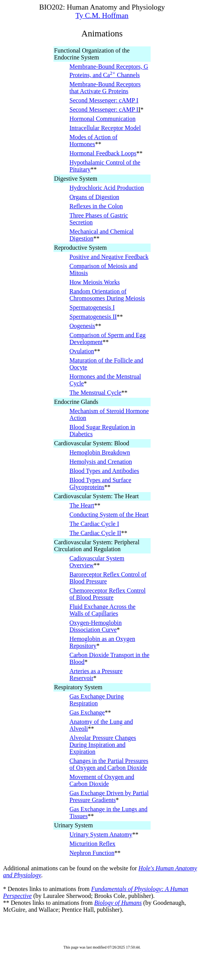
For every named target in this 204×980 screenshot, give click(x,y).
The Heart (82, 505)
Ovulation (82, 351)
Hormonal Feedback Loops (103, 153)
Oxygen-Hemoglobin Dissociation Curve (96, 626)
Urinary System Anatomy (101, 834)
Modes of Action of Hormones (94, 141)
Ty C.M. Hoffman (102, 16)
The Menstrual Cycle (95, 393)
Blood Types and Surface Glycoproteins (100, 483)
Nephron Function (92, 853)
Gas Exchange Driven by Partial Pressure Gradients (109, 796)
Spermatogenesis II (93, 317)
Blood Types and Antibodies (104, 471)
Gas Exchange (87, 712)
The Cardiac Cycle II (95, 533)
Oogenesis (82, 326)
